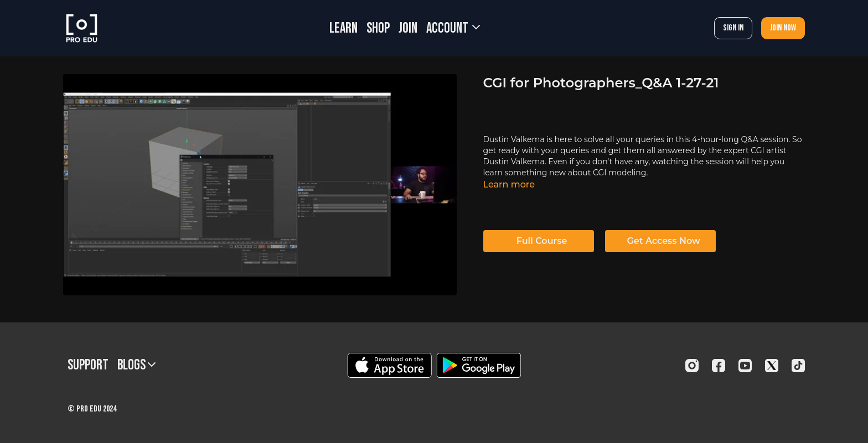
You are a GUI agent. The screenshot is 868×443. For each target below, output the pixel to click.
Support (88, 365)
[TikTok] (798, 366)
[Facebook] (719, 366)
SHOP (378, 28)
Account (453, 28)
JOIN (408, 28)
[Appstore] (389, 365)
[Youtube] (745, 366)
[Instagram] (692, 366)
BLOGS (136, 365)
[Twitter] (772, 366)
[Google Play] (479, 365)
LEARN (343, 28)
